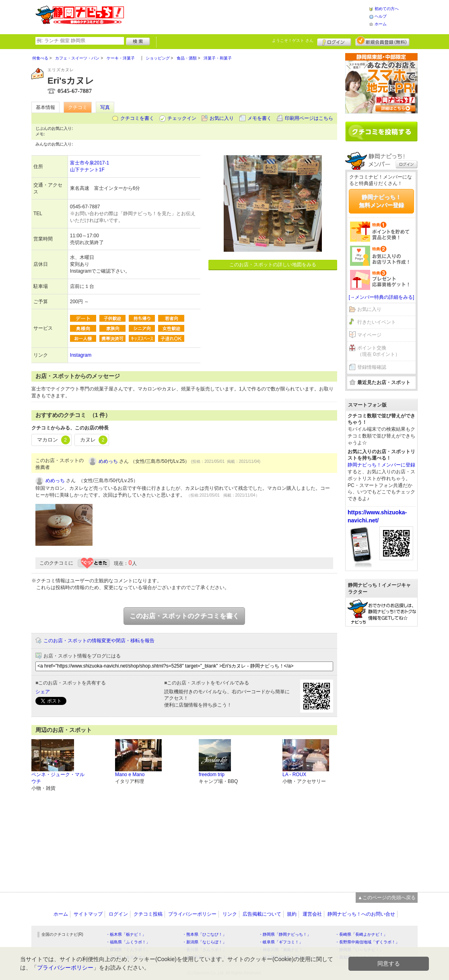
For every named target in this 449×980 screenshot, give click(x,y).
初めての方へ (387, 9)
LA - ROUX (294, 775)
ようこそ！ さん (293, 40)
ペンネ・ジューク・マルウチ (58, 778)
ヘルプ (381, 16)
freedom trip (212, 775)
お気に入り (222, 118)
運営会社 (312, 914)
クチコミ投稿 (148, 914)
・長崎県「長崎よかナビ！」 (361, 934)
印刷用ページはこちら (309, 118)
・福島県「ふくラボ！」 (128, 942)
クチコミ (78, 107)
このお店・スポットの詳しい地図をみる (273, 265)
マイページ (369, 335)
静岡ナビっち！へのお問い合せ (361, 914)
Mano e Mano (130, 775)
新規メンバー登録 (382, 41)
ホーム (381, 24)
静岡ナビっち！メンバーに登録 (381, 465)
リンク (230, 914)
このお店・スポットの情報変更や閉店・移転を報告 (99, 641)
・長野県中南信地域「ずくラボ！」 (367, 942)
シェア (43, 692)
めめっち (108, 461)
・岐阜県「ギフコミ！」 (281, 942)
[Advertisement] (246, 16)
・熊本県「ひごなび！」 (204, 934)
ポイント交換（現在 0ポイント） (379, 351)
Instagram (81, 355)
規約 (292, 914)
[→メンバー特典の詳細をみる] (382, 297)
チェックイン (182, 118)
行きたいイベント (377, 322)
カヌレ (94, 440)
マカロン (54, 440)
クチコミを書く (137, 118)
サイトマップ (88, 914)
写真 (105, 107)
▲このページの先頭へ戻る (387, 898)
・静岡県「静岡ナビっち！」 (285, 934)
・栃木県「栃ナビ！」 (126, 934)
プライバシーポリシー (192, 914)
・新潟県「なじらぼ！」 (204, 942)
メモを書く (260, 118)
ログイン (334, 41)
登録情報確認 (372, 367)
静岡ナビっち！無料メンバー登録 (381, 201)
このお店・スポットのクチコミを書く (184, 616)
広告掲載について (262, 914)
